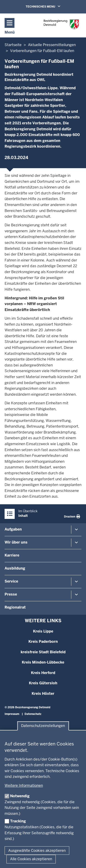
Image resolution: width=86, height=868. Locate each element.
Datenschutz (33, 714)
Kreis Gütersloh (43, 683)
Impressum (12, 714)
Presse (11, 594)
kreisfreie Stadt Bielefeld (43, 652)
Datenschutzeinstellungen (43, 726)
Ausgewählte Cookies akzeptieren (37, 851)
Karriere (12, 555)
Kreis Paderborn (43, 642)
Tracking (18, 821)
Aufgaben (13, 529)
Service (11, 581)
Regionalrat (15, 607)
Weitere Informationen (24, 786)
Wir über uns (16, 542)
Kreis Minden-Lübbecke (43, 662)
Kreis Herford (43, 673)
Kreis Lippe (43, 631)
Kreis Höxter (43, 694)
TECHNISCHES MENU (50, 6)
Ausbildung (15, 568)
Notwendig (20, 796)
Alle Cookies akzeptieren (31, 859)
